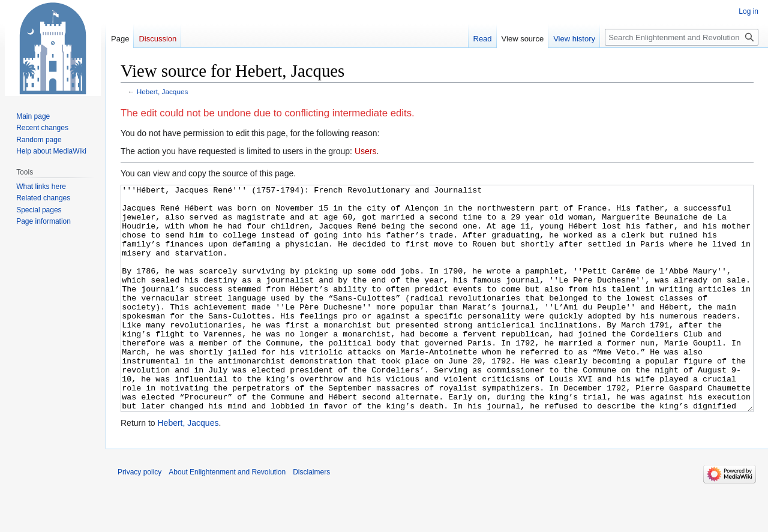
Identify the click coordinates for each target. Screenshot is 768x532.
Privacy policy (139, 517)
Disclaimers (311, 517)
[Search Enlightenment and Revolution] (682, 37)
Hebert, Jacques (163, 91)
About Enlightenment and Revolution (227, 517)
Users (366, 151)
